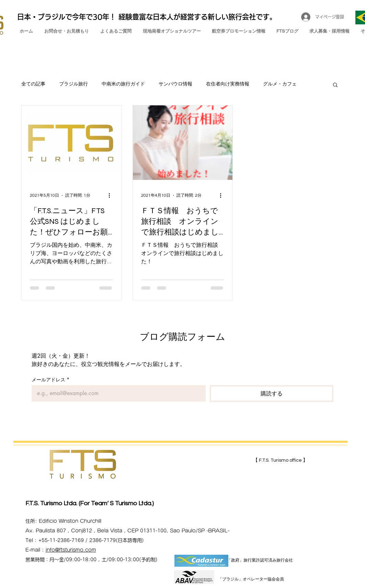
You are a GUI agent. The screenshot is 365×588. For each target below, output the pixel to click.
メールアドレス (50, 379)
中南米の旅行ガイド (123, 84)
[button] (335, 85)
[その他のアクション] (112, 195)
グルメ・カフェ (280, 84)
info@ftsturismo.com (71, 550)
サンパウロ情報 (175, 84)
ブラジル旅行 (73, 84)
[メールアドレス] (117, 393)
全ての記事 (33, 84)
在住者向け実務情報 (228, 84)
